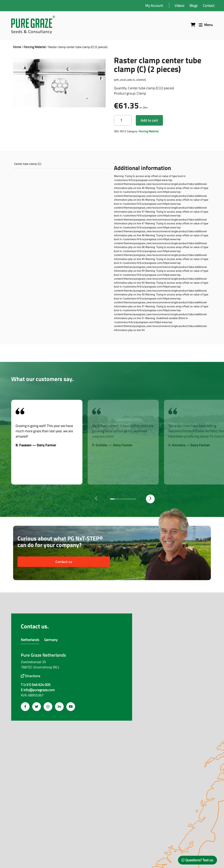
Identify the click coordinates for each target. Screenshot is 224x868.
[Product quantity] (123, 120)
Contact (209, 6)
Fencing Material (35, 47)
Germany (51, 640)
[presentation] (96, 499)
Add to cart (149, 120)
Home (17, 47)
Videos (179, 6)
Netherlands (30, 640)
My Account (154, 6)
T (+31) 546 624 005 (36, 685)
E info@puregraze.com (38, 690)
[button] (112, 499)
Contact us (64, 562)
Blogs (194, 6)
